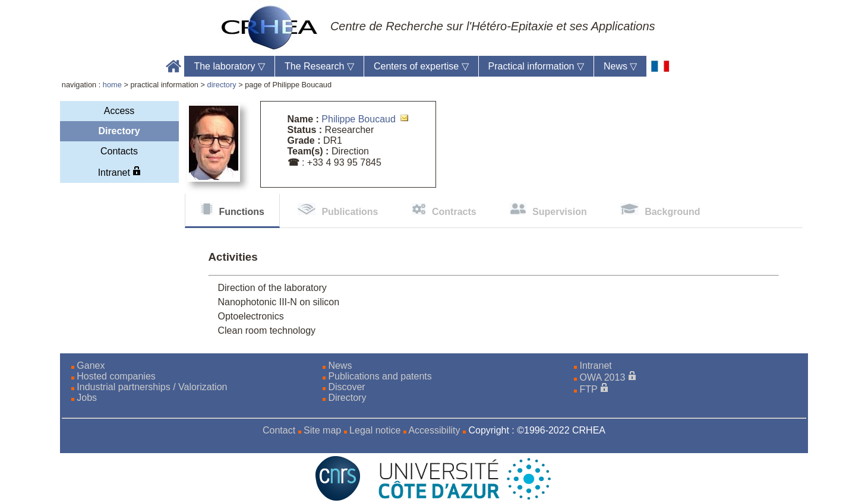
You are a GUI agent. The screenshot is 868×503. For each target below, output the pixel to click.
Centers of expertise (421, 66)
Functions (242, 212)
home (112, 85)
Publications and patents (380, 376)
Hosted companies (116, 376)
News (620, 66)
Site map (322, 430)
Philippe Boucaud (359, 119)
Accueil (174, 66)
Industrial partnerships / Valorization (152, 387)
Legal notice (375, 430)
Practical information (536, 66)
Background (672, 212)
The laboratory (229, 66)
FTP (589, 389)
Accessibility (434, 430)
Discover (346, 387)
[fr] (660, 66)
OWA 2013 (603, 377)
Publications (350, 212)
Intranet (119, 172)
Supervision (560, 212)
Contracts (454, 212)
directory (222, 85)
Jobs (87, 398)
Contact (279, 430)
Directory (119, 131)
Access (119, 111)
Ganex (91, 366)
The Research (319, 66)
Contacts (119, 151)
